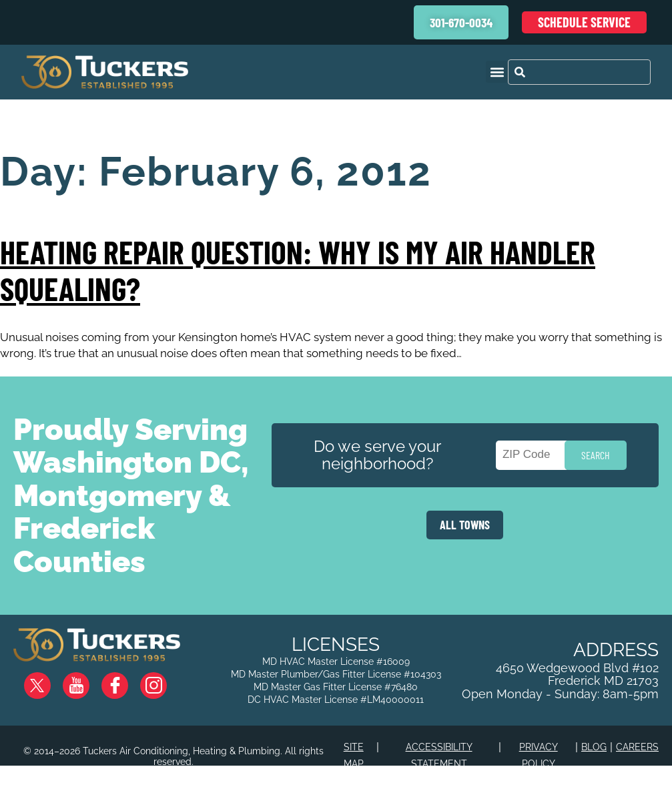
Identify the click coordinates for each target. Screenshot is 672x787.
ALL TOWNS (465, 525)
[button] (497, 72)
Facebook (125, 680)
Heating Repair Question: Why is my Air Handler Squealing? (298, 270)
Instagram (164, 680)
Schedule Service (584, 22)
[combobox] (579, 72)
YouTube (87, 680)
